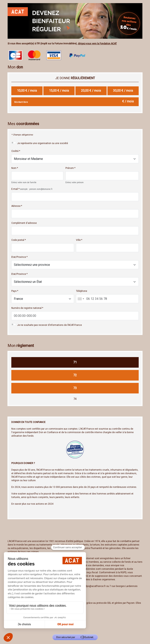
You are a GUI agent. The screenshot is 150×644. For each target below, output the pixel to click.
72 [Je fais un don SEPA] (75, 375)
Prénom (70, 168)
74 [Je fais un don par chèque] (75, 399)
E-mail (15, 189)
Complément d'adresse (24, 223)
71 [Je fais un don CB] (75, 362)
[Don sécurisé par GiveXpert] (75, 637)
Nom (14, 168)
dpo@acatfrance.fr (96, 586)
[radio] (27, 91)
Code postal (18, 240)
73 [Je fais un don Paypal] (75, 388)
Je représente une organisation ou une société (43, 143)
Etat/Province (19, 257)
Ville (78, 240)
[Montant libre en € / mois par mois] (75, 102)
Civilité (15, 151)
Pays (14, 291)
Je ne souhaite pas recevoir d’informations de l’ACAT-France (50, 325)
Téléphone (82, 291)
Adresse (16, 206)
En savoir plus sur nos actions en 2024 (32, 504)
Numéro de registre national (26, 308)
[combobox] (81, 299)
